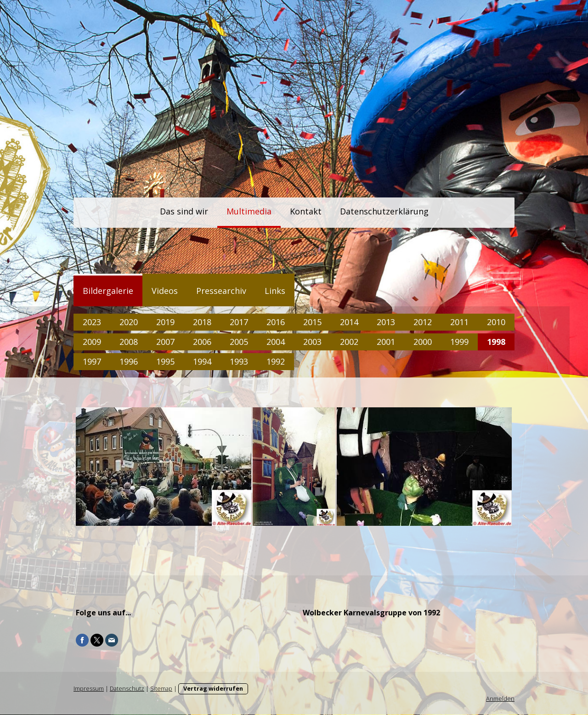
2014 (349, 322)
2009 (92, 342)
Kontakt (306, 211)
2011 (459, 322)
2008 (129, 342)
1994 (202, 361)
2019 (165, 322)
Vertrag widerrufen (213, 689)
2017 (239, 322)
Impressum (89, 689)
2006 (202, 342)
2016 (276, 322)
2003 (312, 342)
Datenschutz (127, 689)
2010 (496, 322)
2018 (202, 322)
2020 (129, 322)
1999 (459, 342)
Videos (165, 291)
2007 (165, 342)
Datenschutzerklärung (384, 211)
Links (275, 291)
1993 (239, 361)
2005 (239, 342)
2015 (312, 322)
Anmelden (500, 699)
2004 (276, 342)
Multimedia (249, 211)
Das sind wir (184, 211)
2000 (423, 342)
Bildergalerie (108, 291)
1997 (92, 361)
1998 (496, 342)
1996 (129, 361)
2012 (423, 322)
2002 (349, 342)
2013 (386, 322)
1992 (276, 361)
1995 (165, 361)
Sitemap (161, 689)
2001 (386, 342)
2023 (92, 322)
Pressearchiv (221, 291)
